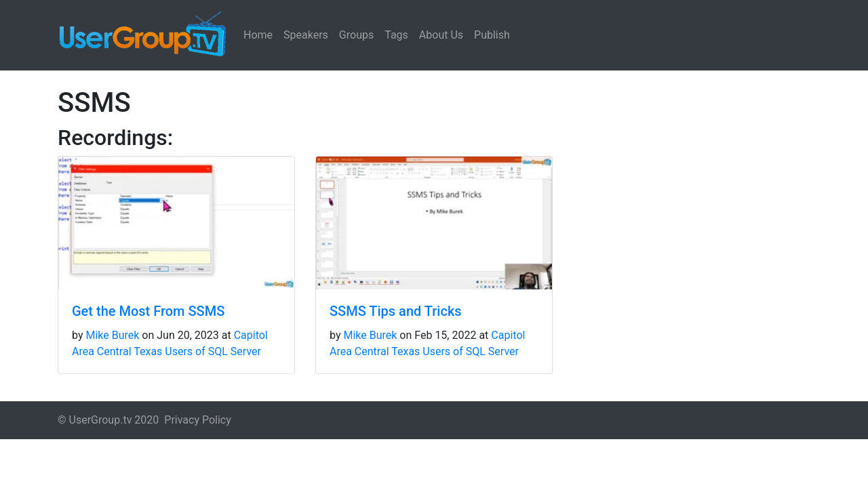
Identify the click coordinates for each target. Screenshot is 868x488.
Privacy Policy (198, 420)
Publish (492, 35)
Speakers (306, 35)
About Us (441, 35)
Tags (396, 35)
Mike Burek (112, 335)
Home (258, 35)
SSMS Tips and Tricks (396, 311)
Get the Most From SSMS (148, 311)
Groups (356, 35)
